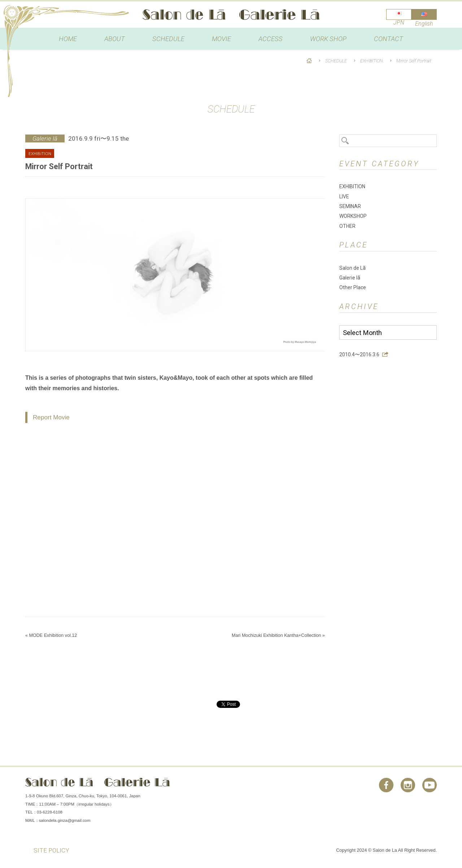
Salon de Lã (231, 15)
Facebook (386, 785)
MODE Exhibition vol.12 (53, 635)
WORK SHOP (328, 39)
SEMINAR (350, 206)
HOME (68, 39)
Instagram (408, 785)
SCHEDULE (168, 39)
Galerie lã (350, 278)
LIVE (344, 197)
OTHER (347, 226)
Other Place (353, 287)
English (424, 24)
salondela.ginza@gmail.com (65, 820)
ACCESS (271, 39)
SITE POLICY (51, 850)
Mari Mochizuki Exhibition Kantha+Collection (276, 635)
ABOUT (115, 39)
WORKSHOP (353, 216)
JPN (399, 23)
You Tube (430, 785)
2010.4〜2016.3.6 (359, 354)
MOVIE (221, 39)
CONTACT (389, 39)
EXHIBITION (372, 61)
